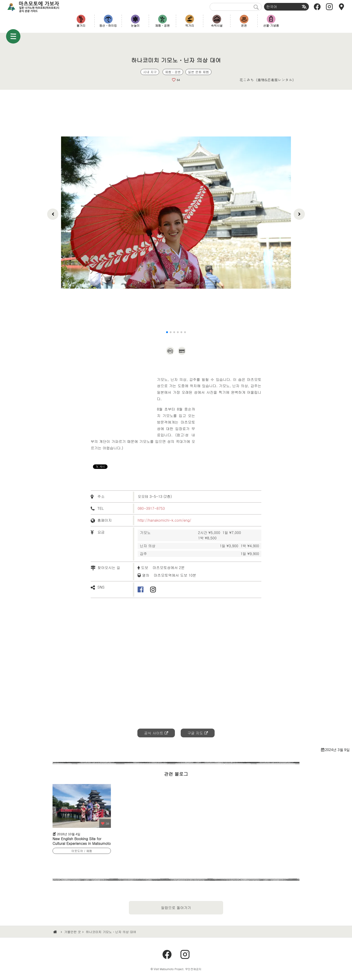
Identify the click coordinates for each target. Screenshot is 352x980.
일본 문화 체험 (198, 72)
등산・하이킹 (108, 25)
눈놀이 (135, 25)
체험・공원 (162, 25)
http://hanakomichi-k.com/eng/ (164, 520)
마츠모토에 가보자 (37, 7)
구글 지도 (195, 733)
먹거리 (190, 25)
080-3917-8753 (151, 508)
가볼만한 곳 (73, 932)
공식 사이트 (154, 733)
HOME (56, 932)
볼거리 (81, 25)
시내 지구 (150, 72)
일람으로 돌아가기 (176, 908)
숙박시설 (217, 25)
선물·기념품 (271, 25)
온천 (244, 25)
